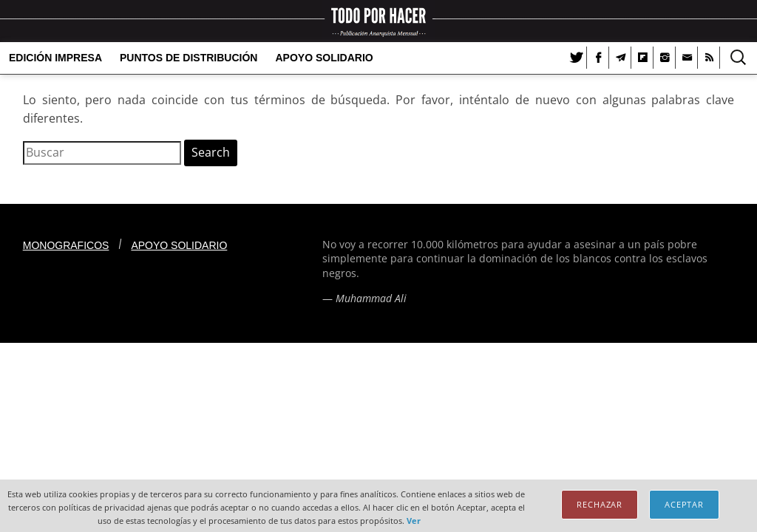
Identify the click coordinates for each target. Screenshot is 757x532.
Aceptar (684, 504)
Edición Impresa (55, 58)
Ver (414, 521)
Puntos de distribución (189, 58)
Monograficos (66, 245)
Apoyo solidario (324, 58)
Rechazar (600, 504)
